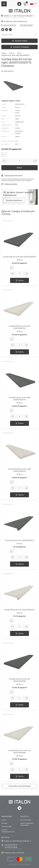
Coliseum (12, 53)
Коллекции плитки (26, 820)
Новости (4, 820)
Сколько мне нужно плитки (13, 175)
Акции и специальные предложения (27, 824)
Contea (19, 53)
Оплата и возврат (7, 826)
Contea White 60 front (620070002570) (19, 610)
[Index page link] (19, 11)
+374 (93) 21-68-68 (26, 25)
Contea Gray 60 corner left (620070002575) (20, 257)
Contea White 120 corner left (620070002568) (19, 752)
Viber (10, 30)
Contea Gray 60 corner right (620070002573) (20, 399)
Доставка (4, 823)
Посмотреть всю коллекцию (20, 786)
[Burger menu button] (4, 4)
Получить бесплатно (14, 200)
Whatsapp (3, 30)
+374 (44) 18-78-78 (9, 25)
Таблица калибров (11, 184)
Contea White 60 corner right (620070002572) (19, 470)
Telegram (7, 30)
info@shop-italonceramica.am (15, 21)
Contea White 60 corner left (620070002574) (19, 327)
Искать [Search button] (35, 35)
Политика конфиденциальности (8, 831)
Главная (4, 53)
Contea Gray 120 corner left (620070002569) (20, 680)
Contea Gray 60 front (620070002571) (20, 540)
